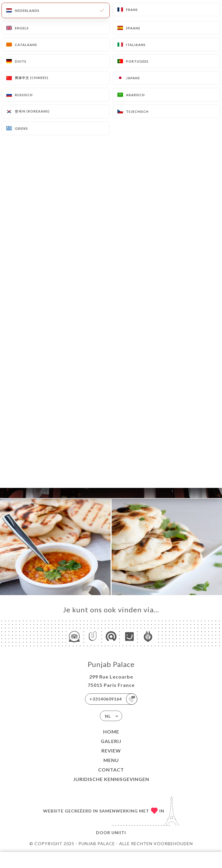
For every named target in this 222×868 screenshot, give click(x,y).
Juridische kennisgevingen (111, 779)
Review (111, 751)
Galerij (111, 741)
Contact (111, 770)
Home (111, 732)
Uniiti (119, 833)
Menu (111, 760)
